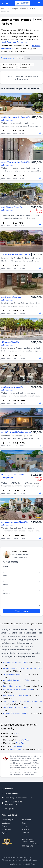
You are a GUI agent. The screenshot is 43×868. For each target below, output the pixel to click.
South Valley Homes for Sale (15, 707)
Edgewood (6, 829)
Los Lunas (6, 823)
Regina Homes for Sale (13, 686)
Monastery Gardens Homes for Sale (18, 689)
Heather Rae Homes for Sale (15, 662)
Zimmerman (23, 67)
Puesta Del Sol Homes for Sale (16, 695)
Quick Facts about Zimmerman (14, 42)
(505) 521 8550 (11, 562)
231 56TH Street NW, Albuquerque (16, 432)
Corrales (5, 826)
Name (5, 566)
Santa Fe (25, 833)
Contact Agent (21, 611)
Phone (6, 584)
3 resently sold (16, 749)
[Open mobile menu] (39, 3)
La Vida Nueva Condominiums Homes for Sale (22, 668)
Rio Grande (19, 746)
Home (3, 9)
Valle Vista (24, 740)
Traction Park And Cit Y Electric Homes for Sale (23, 701)
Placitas (25, 826)
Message (7, 593)
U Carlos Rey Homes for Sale (15, 713)
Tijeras (5, 833)
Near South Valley (27, 9)
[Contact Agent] (40, 133)
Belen (24, 823)
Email (5, 575)
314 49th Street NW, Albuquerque (16, 254)
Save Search (7, 58)
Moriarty (25, 829)
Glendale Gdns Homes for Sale (16, 680)
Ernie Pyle (20, 743)
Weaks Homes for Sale (13, 674)
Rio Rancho (26, 820)
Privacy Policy (13, 864)
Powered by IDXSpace (27, 864)
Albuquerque (13, 9)
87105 (17, 733)
